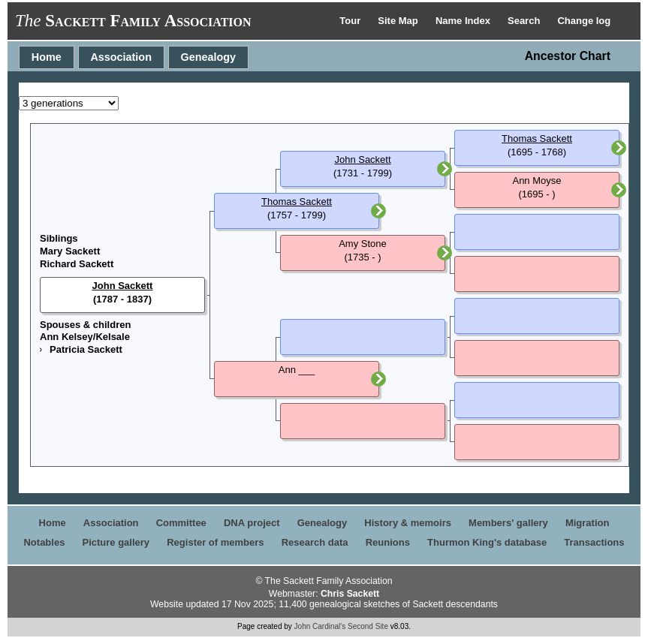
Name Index (464, 21)
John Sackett (123, 286)
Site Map (399, 21)
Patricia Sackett (86, 349)
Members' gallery (508, 523)
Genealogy (209, 57)
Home (47, 57)
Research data (315, 542)
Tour (351, 21)
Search (525, 21)
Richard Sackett (77, 264)
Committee (181, 523)
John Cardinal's (320, 626)
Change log (584, 21)
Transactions (594, 542)
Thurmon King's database (487, 542)
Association (121, 57)
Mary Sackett (70, 251)
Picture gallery (116, 542)
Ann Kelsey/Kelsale (85, 337)
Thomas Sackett (297, 202)
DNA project (252, 523)
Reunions (388, 542)
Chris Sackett (350, 594)
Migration (588, 523)
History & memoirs (408, 523)
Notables (44, 542)
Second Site (368, 626)
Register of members (215, 542)
